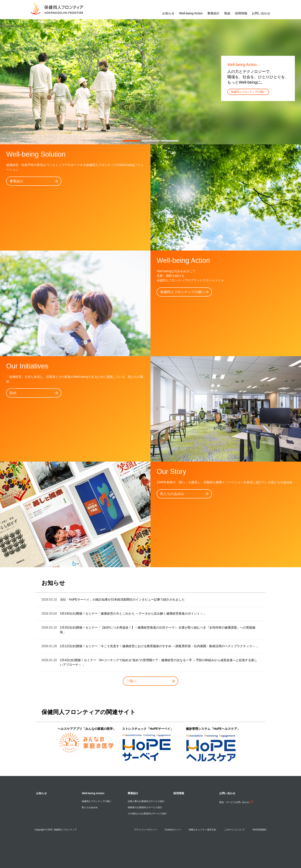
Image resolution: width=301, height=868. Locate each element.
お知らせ (41, 793)
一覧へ (150, 681)
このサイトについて (234, 830)
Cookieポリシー (173, 830)
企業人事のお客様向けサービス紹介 (146, 801)
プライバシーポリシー (146, 830)
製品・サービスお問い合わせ (236, 802)
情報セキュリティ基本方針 (203, 830)
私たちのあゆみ (184, 494)
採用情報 (179, 793)
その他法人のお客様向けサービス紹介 (147, 814)
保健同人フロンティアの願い (248, 92)
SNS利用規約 (259, 830)
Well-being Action (93, 793)
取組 (34, 393)
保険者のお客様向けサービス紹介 (145, 807)
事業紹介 (34, 181)
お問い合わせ (227, 793)
